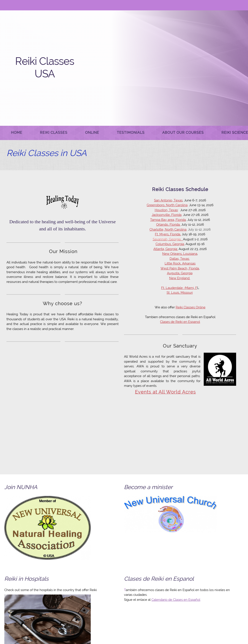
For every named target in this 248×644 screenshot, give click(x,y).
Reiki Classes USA (45, 67)
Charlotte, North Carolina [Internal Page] (168, 230)
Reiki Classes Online (191, 307)
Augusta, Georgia (180, 273)
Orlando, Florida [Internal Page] (168, 225)
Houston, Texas (166, 210)
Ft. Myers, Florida (168, 234)
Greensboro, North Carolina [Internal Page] (167, 205)
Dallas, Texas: (180, 259)
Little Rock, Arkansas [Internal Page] (180, 263)
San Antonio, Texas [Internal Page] (168, 200)
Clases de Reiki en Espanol (180, 322)
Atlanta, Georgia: (166, 249)
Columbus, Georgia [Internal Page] (170, 244)
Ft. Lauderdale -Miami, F (179, 288)
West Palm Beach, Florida (180, 268)
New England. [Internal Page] (180, 278)
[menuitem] (17, 133)
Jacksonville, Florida (167, 215)
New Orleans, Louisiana (180, 254)
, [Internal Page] (180, 225)
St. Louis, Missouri (180, 293)
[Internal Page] (168, 239)
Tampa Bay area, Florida (168, 220)
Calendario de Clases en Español (176, 600)
